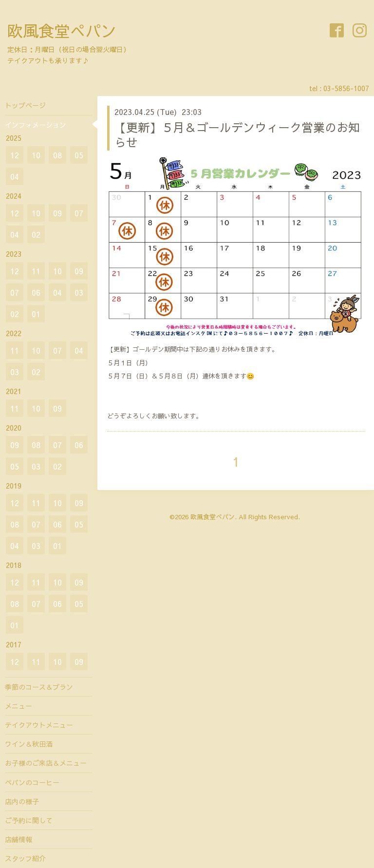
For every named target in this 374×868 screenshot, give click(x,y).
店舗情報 (19, 839)
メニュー (19, 706)
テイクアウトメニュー (39, 725)
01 (36, 314)
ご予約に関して (29, 820)
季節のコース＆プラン (39, 687)
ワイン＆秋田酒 (29, 744)
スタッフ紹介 (25, 858)
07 (79, 213)
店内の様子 (22, 801)
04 (15, 176)
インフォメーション (36, 125)
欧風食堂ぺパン (62, 30)
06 (36, 292)
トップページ (25, 105)
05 (79, 155)
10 (36, 155)
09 (57, 213)
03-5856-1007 (346, 88)
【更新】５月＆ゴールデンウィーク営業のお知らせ (237, 135)
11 (36, 271)
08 (57, 155)
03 (79, 292)
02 (36, 234)
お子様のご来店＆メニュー (46, 763)
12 (15, 155)
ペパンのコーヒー (32, 782)
